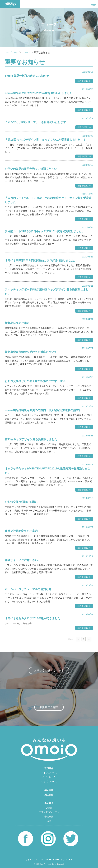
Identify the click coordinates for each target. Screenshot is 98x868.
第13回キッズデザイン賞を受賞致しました (31, 439)
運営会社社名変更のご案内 (21, 531)
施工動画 (49, 795)
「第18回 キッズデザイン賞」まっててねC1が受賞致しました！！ (45, 140)
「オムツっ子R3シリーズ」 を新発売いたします (35, 122)
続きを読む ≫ (84, 81)
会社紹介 (49, 803)
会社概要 (49, 817)
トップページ (12, 52)
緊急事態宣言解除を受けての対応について (31, 352)
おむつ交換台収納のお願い (21, 502)
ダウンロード (67, 860)
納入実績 (49, 790)
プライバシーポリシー (49, 860)
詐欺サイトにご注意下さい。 (23, 560)
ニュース (27, 52)
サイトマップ (31, 860)
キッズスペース (49, 782)
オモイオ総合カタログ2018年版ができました (32, 618)
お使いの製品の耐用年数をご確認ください (31, 169)
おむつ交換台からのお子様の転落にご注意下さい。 (36, 381)
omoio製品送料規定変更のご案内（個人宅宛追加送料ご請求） (43, 410)
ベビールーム (49, 777)
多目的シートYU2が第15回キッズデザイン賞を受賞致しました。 (44, 231)
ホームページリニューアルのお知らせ (28, 589)
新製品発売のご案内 (17, 323)
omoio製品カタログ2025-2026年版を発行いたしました (39, 93)
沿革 (49, 821)
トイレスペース (49, 773)
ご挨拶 (49, 808)
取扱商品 (49, 768)
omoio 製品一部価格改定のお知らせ (27, 76)
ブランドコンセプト (49, 812)
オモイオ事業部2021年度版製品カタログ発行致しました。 (41, 260)
